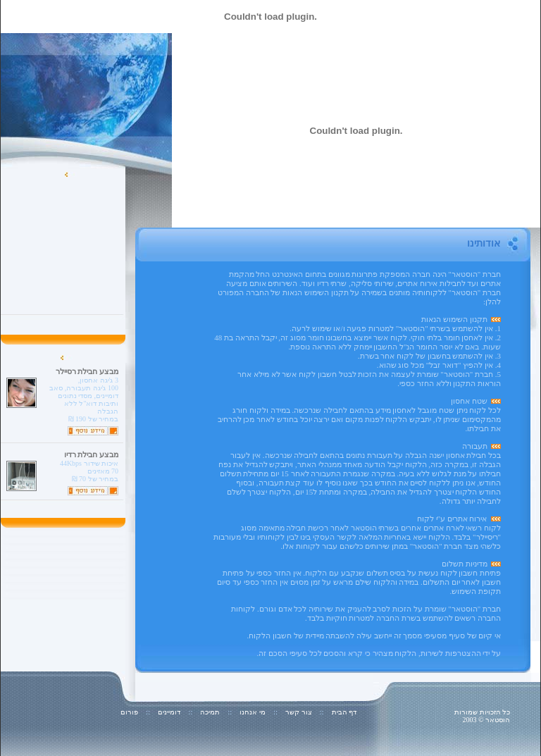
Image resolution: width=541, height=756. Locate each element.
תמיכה (210, 712)
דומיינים (169, 712)
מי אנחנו (253, 712)
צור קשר (299, 712)
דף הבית (344, 712)
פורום (129, 712)
